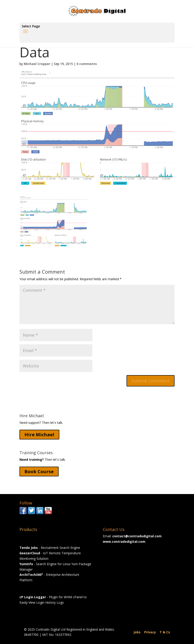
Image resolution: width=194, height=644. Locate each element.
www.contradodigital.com (124, 541)
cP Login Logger (33, 597)
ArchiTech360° (31, 575)
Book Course (39, 472)
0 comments (87, 64)
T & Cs (165, 632)
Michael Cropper (37, 64)
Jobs (137, 632)
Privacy (150, 632)
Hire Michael (39, 435)
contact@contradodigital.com (137, 536)
